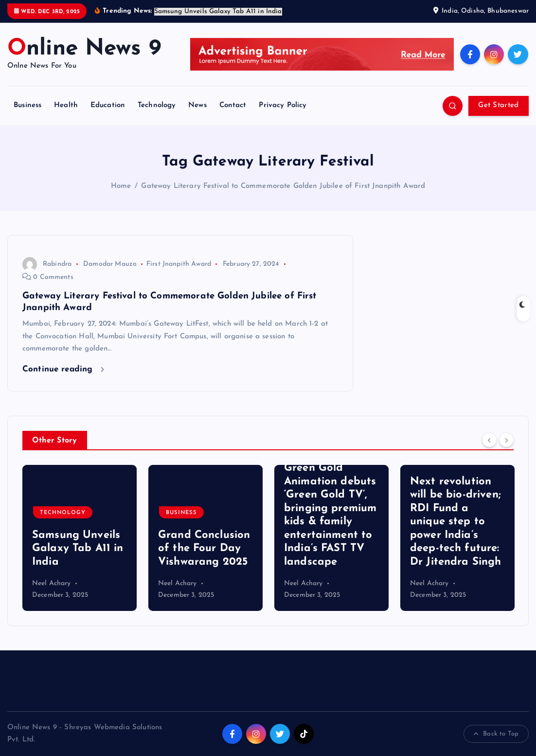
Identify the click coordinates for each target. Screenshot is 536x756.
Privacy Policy (283, 105)
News (197, 105)
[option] (80, 538)
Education (108, 105)
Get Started (498, 105)
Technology (157, 105)
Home (121, 186)
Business (27, 105)
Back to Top (496, 734)
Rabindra (47, 264)
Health (66, 105)
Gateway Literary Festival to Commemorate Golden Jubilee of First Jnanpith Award (283, 186)
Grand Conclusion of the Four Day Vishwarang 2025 (204, 549)
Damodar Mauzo (110, 264)
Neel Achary (52, 583)
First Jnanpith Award (179, 264)
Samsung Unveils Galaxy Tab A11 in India (78, 549)
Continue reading (63, 369)
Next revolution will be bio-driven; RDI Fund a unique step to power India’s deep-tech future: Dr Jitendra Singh (456, 522)
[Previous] (489, 440)
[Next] (506, 440)
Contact (233, 105)
